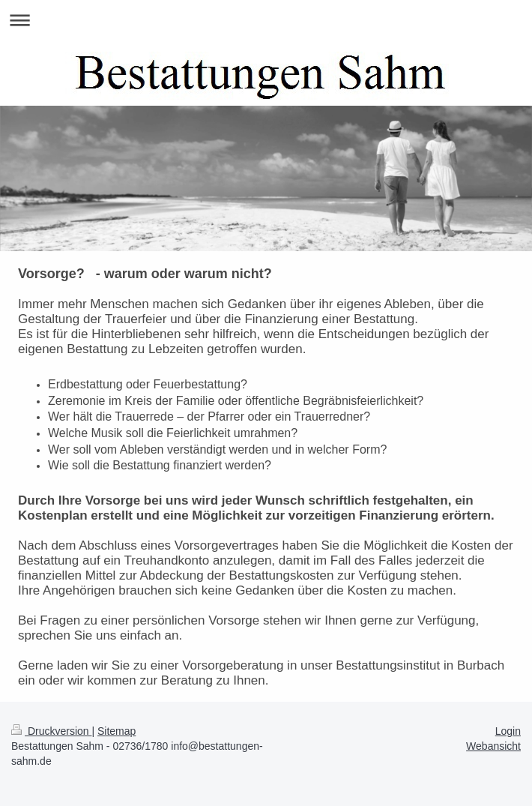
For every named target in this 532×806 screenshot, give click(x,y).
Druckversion (51, 731)
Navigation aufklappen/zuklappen (266, 20)
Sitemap (117, 731)
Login (508, 731)
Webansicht (493, 746)
